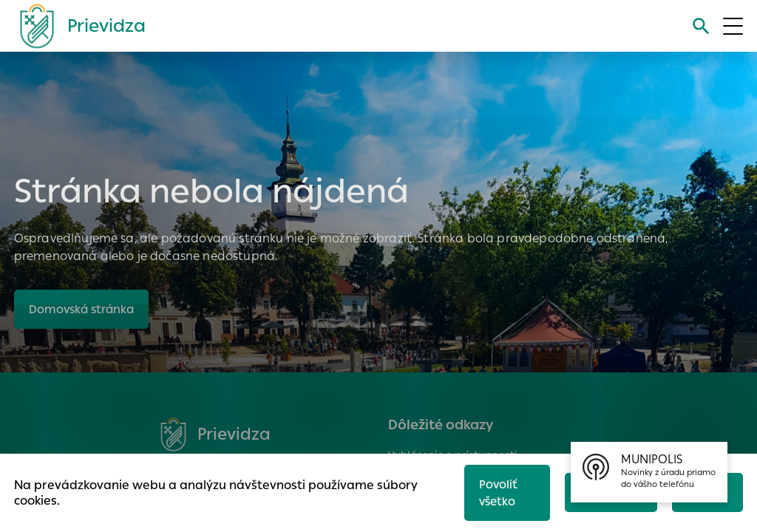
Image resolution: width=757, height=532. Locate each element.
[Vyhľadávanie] (701, 26)
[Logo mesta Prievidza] (77, 26)
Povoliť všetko (498, 493)
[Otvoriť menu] (733, 26)
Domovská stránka (81, 309)
